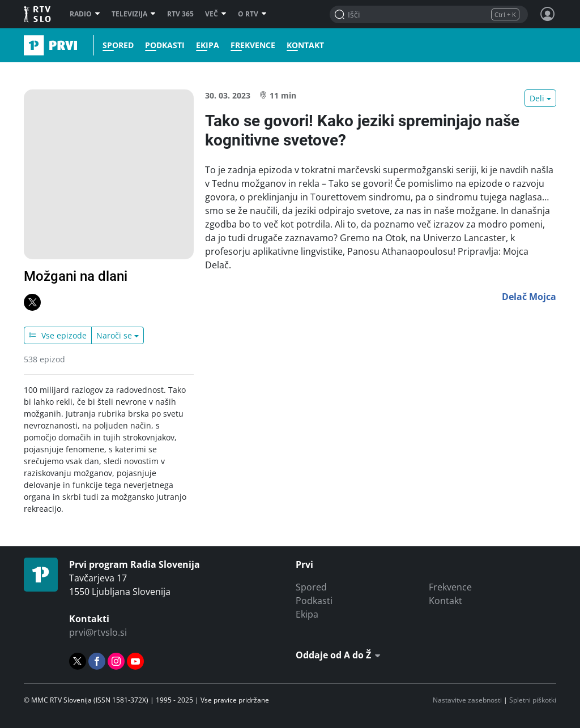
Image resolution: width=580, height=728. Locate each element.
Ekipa (208, 45)
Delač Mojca (529, 297)
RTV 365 (180, 14)
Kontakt (305, 45)
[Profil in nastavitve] (548, 14)
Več (216, 14)
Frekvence (253, 45)
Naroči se (114, 335)
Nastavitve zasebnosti (467, 700)
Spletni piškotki (533, 700)
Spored (118, 45)
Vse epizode (58, 335)
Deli (537, 98)
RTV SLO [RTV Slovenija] (38, 14)
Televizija (134, 14)
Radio (85, 14)
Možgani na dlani (76, 276)
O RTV (252, 14)
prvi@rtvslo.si (98, 632)
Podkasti (165, 45)
